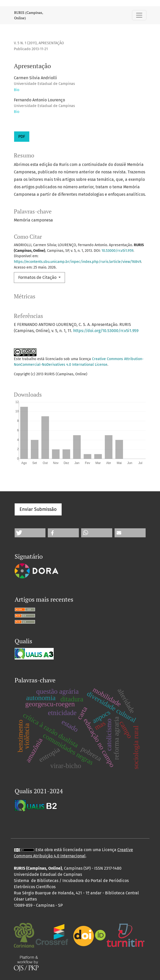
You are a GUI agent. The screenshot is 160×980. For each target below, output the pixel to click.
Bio (17, 90)
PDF (22, 136)
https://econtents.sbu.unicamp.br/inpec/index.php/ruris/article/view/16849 (77, 262)
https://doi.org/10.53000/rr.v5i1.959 (106, 331)
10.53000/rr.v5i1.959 (117, 251)
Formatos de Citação (38, 277)
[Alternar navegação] (139, 15)
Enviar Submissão (38, 509)
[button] (30, 533)
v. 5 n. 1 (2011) (25, 43)
